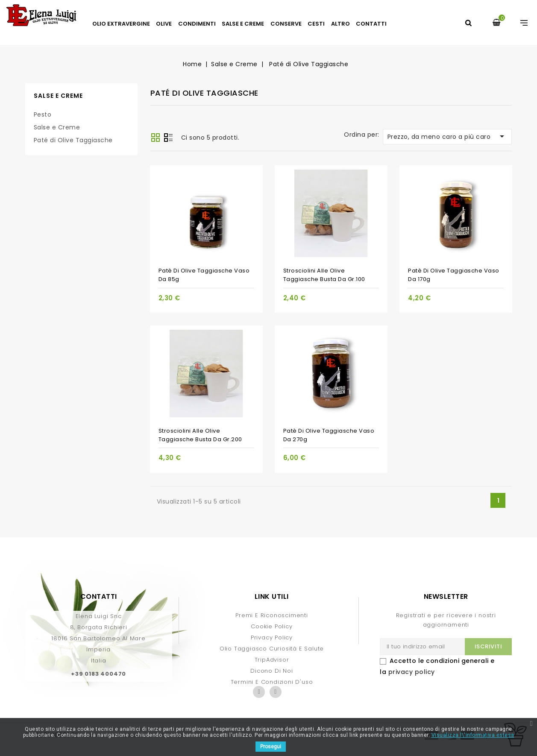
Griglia (156, 138)
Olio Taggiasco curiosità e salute (272, 649)
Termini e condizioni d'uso (272, 682)
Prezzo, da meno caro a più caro (447, 136)
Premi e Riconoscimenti (272, 615)
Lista (168, 138)
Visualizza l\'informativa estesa (473, 735)
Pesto (43, 114)
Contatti (371, 24)
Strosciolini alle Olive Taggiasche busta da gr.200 (200, 435)
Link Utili (272, 596)
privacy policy (412, 672)
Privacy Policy (272, 637)
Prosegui (271, 747)
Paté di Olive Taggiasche (73, 140)
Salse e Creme (243, 24)
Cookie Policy (271, 626)
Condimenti (197, 24)
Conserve (286, 24)
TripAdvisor (272, 660)
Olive (164, 24)
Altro (340, 24)
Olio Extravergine (121, 24)
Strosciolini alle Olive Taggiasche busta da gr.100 (324, 275)
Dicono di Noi (271, 671)
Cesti (316, 24)
